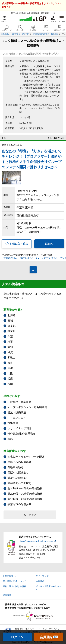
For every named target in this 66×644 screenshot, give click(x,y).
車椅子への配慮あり (19, 462)
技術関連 (13, 423)
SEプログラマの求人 (47, 258)
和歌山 (12, 357)
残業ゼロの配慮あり (19, 504)
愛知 (10, 347)
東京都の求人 (27, 258)
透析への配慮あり (18, 478)
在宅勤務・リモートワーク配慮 (26, 457)
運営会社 (7, 595)
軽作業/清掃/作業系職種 (21, 434)
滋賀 (10, 352)
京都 (10, 368)
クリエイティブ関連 (19, 428)
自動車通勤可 (15, 467)
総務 (10, 439)
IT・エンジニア (17, 418)
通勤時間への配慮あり (21, 483)
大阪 (10, 373)
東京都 (12, 326)
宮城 (10, 321)
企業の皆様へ (9, 576)
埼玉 (10, 342)
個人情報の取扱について (14, 581)
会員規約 (40, 581)
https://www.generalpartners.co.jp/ (36, 541)
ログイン (17, 637)
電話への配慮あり (18, 473)
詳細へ (49, 244)
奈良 (10, 363)
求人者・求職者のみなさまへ (49, 588)
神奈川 (12, 331)
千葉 (10, 336)
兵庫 (10, 379)
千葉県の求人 (10, 258)
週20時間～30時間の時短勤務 (25, 494)
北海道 (12, 315)
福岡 (10, 384)
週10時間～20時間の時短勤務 (25, 499)
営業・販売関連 (17, 412)
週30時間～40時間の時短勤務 (25, 488)
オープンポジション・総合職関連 (27, 407)
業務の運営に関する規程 (14, 586)
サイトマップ (42, 576)
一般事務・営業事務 (19, 402)
